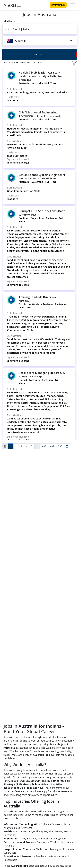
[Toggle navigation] (73, 5)
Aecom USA (29, 215)
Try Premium (58, 5)
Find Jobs (40, 54)
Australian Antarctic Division (38, 178)
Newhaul (24, 301)
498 (44, 446)
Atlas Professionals (49, 116)
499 (52, 446)
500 (60, 446)
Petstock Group (32, 376)
